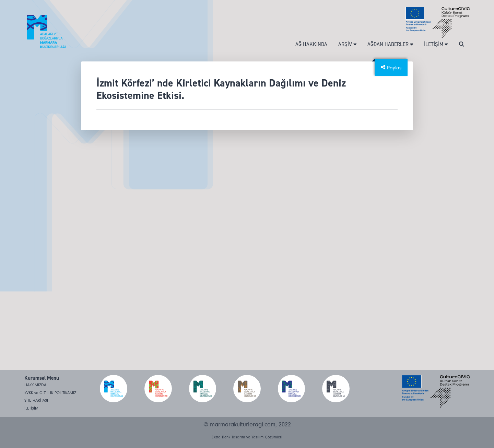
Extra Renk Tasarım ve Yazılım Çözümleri (247, 437)
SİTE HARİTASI (36, 400)
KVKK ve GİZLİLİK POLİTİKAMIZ (50, 393)
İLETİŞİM (436, 44)
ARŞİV (347, 44)
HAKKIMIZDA (35, 385)
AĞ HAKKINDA (311, 44)
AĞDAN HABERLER (390, 44)
